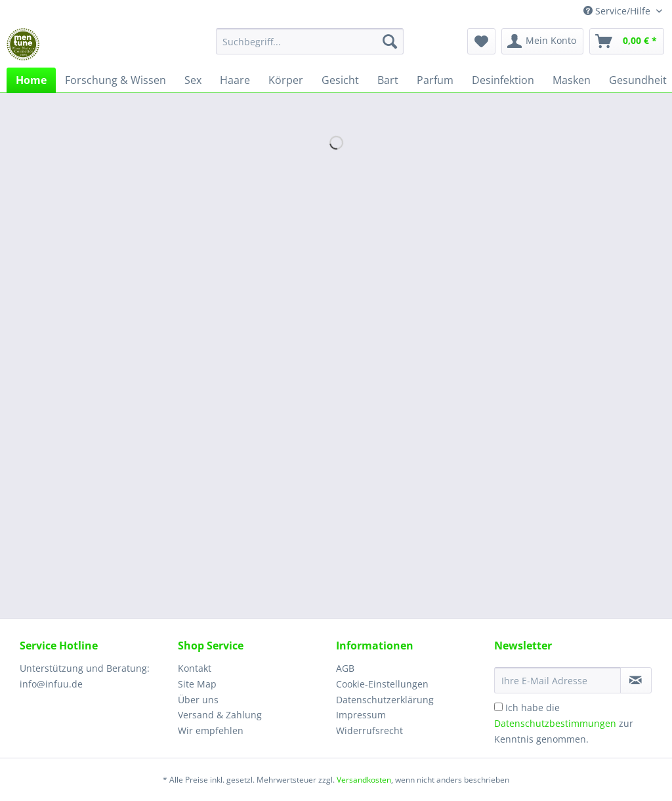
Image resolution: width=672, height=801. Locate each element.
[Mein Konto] (542, 41)
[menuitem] (310, 48)
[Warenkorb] (627, 41)
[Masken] (572, 80)
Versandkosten (364, 780)
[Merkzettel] (481, 41)
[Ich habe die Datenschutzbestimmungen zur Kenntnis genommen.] (498, 707)
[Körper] (286, 80)
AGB (345, 668)
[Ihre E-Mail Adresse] (557, 680)
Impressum (361, 715)
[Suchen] (390, 41)
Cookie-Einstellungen (382, 684)
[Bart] (388, 80)
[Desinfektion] (503, 80)
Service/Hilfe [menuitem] (618, 11)
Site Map (197, 684)
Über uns (198, 700)
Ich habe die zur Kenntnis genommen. (564, 723)
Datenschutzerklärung (385, 700)
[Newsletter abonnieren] (636, 680)
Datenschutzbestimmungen (555, 723)
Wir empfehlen (211, 730)
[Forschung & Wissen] (115, 80)
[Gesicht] (340, 80)
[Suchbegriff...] (310, 41)
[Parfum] (435, 80)
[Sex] (193, 80)
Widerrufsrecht (369, 730)
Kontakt (195, 668)
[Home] (31, 80)
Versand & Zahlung (220, 715)
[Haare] (235, 80)
